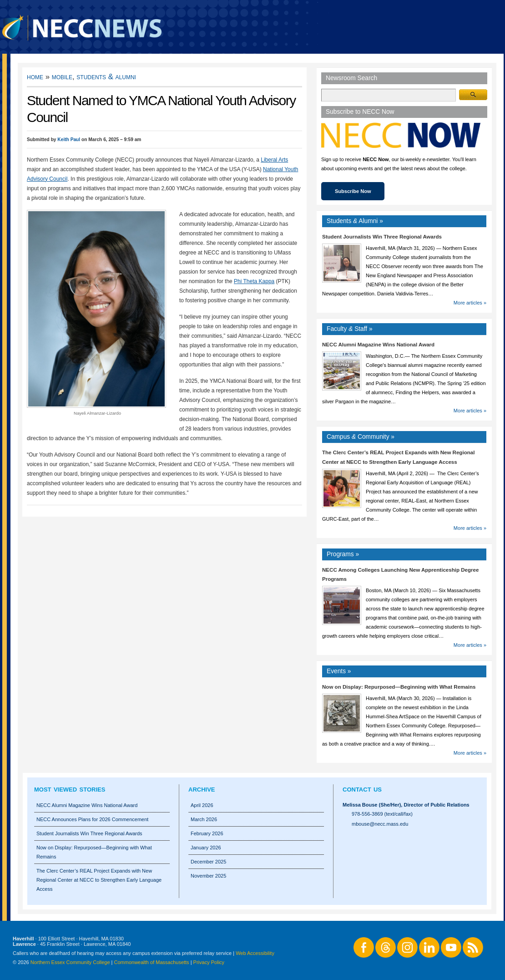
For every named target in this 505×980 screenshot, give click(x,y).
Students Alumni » (355, 221)
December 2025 (208, 862)
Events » (339, 671)
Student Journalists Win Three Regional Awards (382, 237)
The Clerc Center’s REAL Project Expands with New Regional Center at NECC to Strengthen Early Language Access (99, 880)
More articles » (470, 303)
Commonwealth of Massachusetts (152, 962)
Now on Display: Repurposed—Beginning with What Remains (399, 687)
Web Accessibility (255, 953)
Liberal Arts (274, 160)
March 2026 (204, 819)
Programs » (343, 554)
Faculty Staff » (350, 329)
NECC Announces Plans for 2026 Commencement (92, 819)
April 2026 (202, 805)
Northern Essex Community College (70, 962)
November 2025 (208, 876)
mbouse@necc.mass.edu (380, 824)
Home (35, 77)
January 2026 (206, 848)
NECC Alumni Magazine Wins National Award (378, 345)
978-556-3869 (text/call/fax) (382, 814)
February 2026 (207, 833)
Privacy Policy (209, 962)
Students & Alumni (106, 77)
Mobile (62, 77)
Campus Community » (361, 437)
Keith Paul (69, 140)
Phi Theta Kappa (254, 281)
